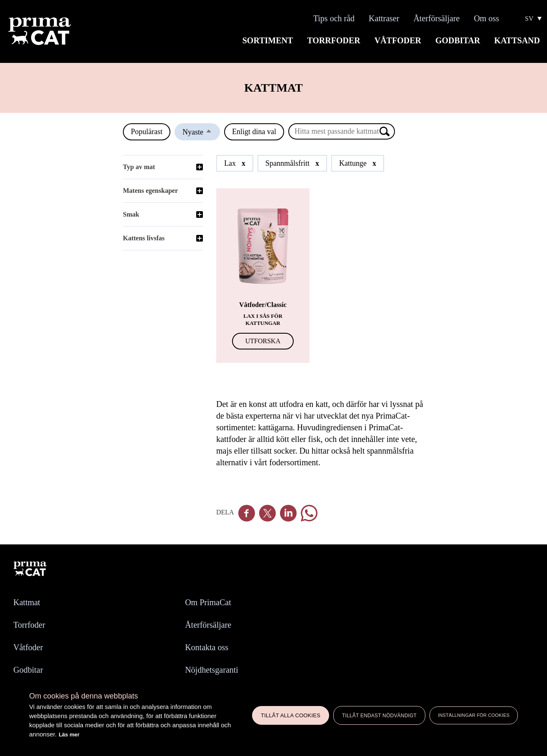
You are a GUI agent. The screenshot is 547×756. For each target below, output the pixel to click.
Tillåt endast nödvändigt (379, 716)
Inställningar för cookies (474, 715)
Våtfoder (398, 40)
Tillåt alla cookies (291, 715)
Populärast (147, 132)
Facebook (247, 513)
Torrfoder (333, 40)
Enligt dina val (254, 132)
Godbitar (458, 40)
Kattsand (517, 40)
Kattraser (384, 18)
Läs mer (69, 735)
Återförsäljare (436, 18)
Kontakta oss (207, 647)
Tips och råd (334, 18)
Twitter (267, 513)
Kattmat (27, 602)
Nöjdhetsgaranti (212, 670)
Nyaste (201, 134)
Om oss (486, 18)
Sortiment (268, 40)
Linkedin (288, 513)
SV (529, 19)
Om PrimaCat (208, 602)
